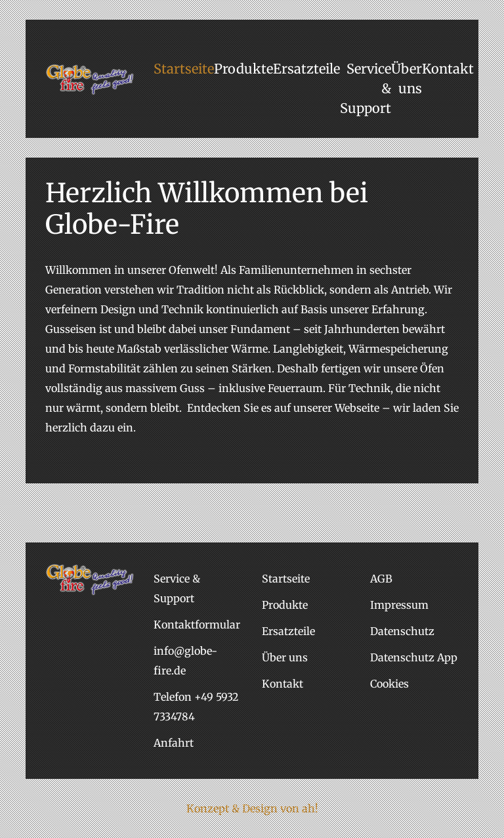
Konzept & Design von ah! (252, 808)
